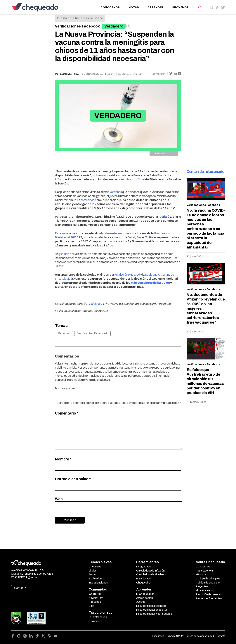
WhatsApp (95, 594)
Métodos (201, 575)
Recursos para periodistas (152, 610)
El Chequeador (145, 594)
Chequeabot (144, 583)
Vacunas (64, 333)
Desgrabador (144, 567)
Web (59, 499)
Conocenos (110, 7)
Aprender (155, 7)
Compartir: (159, 74)
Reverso (94, 621)
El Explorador (144, 579)
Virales (93, 571)
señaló (164, 217)
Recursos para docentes (151, 606)
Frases (93, 575)
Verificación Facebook (92, 333)
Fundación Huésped (127, 275)
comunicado (89, 200)
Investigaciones (98, 583)
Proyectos (202, 587)
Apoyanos (180, 7)
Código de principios (208, 579)
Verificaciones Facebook (77, 26)
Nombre (63, 459)
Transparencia (204, 571)
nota (107, 175)
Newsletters (96, 598)
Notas (134, 7)
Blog (92, 606)
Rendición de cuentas (209, 594)
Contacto (20, 588)
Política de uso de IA (208, 583)
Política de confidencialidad (200, 636)
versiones (116, 192)
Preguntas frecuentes (209, 599)
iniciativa (96, 304)
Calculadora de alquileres (151, 575)
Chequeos (95, 567)
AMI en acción (145, 598)
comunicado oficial (131, 179)
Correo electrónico (73, 479)
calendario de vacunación (116, 233)
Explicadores (96, 579)
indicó (67, 254)
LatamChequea (98, 617)
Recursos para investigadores (154, 614)
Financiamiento (205, 591)
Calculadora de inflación (150, 571)
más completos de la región (150, 283)
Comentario (67, 413)
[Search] (199, 7)
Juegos (141, 602)
